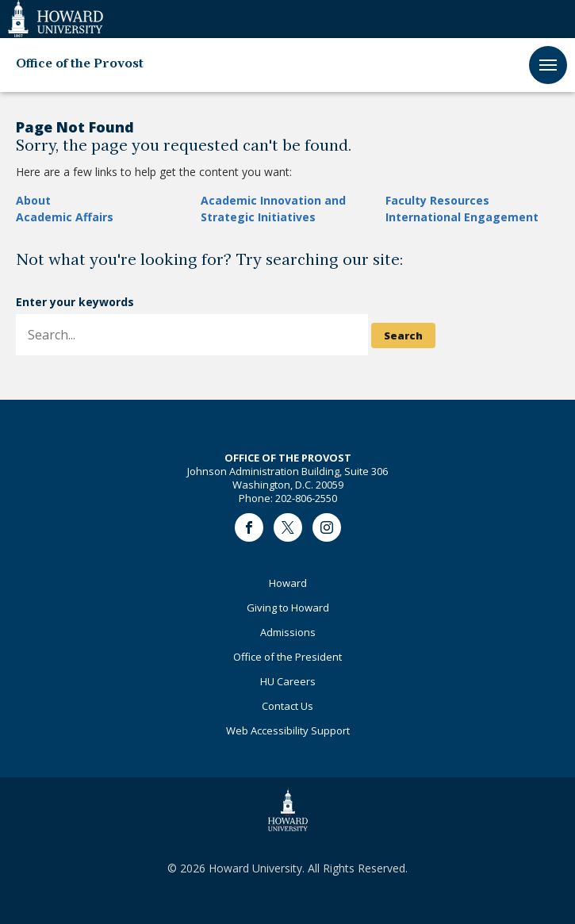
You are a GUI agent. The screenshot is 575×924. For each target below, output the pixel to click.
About (33, 200)
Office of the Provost (80, 64)
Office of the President (287, 657)
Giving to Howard (288, 608)
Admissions (288, 632)
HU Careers (288, 681)
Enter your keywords (75, 302)
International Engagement (462, 217)
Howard (288, 583)
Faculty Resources (437, 200)
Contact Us (287, 706)
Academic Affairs (65, 217)
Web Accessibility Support (288, 730)
